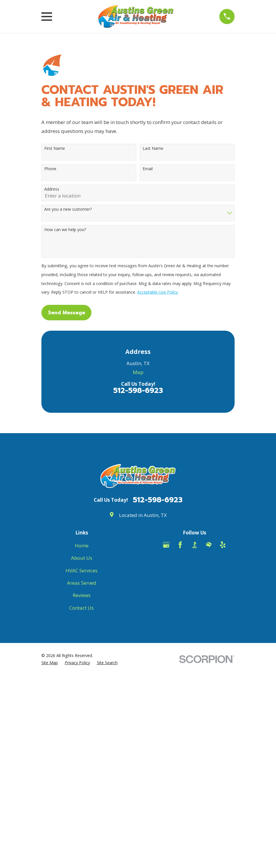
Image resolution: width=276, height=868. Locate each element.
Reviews (82, 595)
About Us (82, 558)
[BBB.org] (195, 545)
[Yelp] (223, 545)
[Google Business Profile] (166, 545)
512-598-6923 (138, 391)
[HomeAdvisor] (209, 545)
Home (82, 546)
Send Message (67, 313)
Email (148, 169)
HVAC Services (82, 570)
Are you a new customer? (68, 209)
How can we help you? (65, 230)
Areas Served (82, 583)
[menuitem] (50, 663)
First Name (55, 149)
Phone (50, 169)
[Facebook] (180, 545)
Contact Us (82, 608)
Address (52, 189)
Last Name (153, 149)
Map (138, 372)
